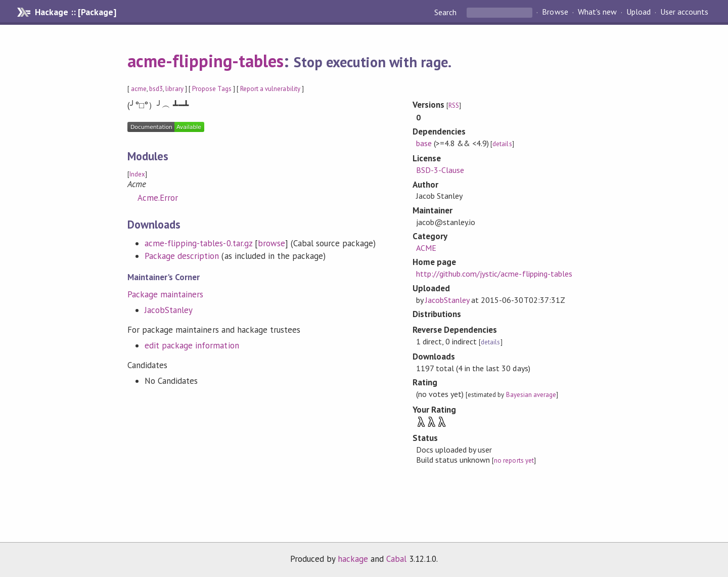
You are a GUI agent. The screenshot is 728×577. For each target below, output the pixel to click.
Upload (639, 12)
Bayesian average (531, 395)
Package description (182, 256)
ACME (426, 248)
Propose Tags (212, 89)
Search (446, 12)
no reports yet (514, 460)
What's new (597, 12)
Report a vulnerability (270, 89)
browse (271, 243)
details (502, 144)
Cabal (396, 559)
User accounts (684, 12)
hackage (353, 559)
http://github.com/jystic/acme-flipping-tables (494, 274)
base (424, 143)
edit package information (192, 345)
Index (137, 174)
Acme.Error (158, 198)
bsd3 (156, 89)
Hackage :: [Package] (75, 12)
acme (139, 89)
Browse (555, 12)
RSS (454, 105)
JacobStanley (169, 310)
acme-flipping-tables (206, 61)
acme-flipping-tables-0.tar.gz (198, 243)
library (174, 89)
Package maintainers (165, 294)
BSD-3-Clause (440, 170)
